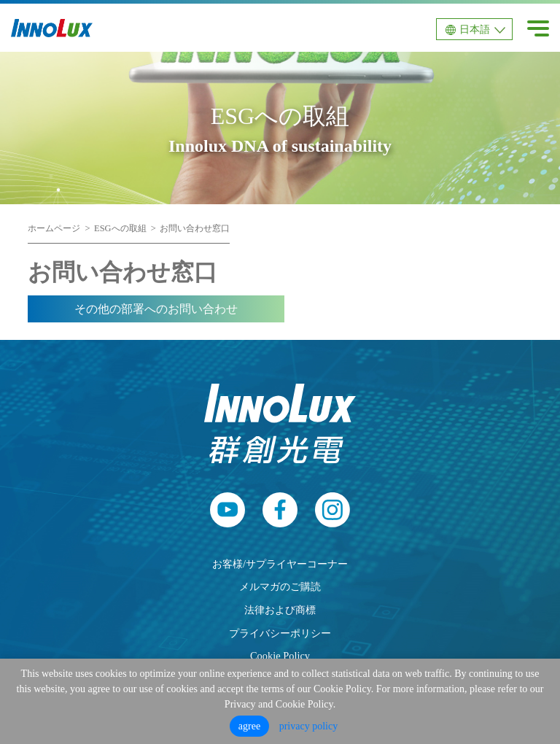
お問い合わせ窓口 (195, 228)
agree (249, 726)
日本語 (475, 30)
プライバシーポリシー (280, 633)
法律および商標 (280, 610)
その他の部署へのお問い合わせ (156, 309)
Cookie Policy (280, 656)
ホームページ (54, 228)
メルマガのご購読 (280, 586)
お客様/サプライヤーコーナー (280, 564)
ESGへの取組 (120, 228)
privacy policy (308, 726)
